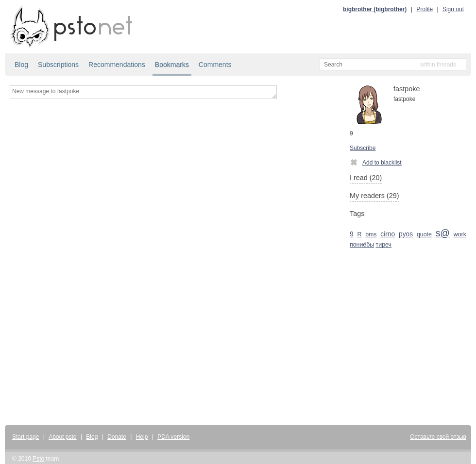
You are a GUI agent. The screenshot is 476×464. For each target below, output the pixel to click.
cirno (388, 234)
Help (142, 437)
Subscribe (363, 148)
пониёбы (362, 245)
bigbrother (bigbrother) (375, 9)
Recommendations (117, 65)
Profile (425, 9)
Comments (215, 65)
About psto (62, 437)
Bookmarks (172, 65)
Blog (21, 65)
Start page (25, 437)
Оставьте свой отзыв (438, 437)
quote (424, 234)
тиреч (384, 245)
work (460, 234)
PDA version (173, 437)
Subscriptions (58, 65)
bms (371, 234)
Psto (38, 459)
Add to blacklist (376, 162)
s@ (443, 233)
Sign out (453, 9)
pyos (406, 234)
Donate (117, 437)
